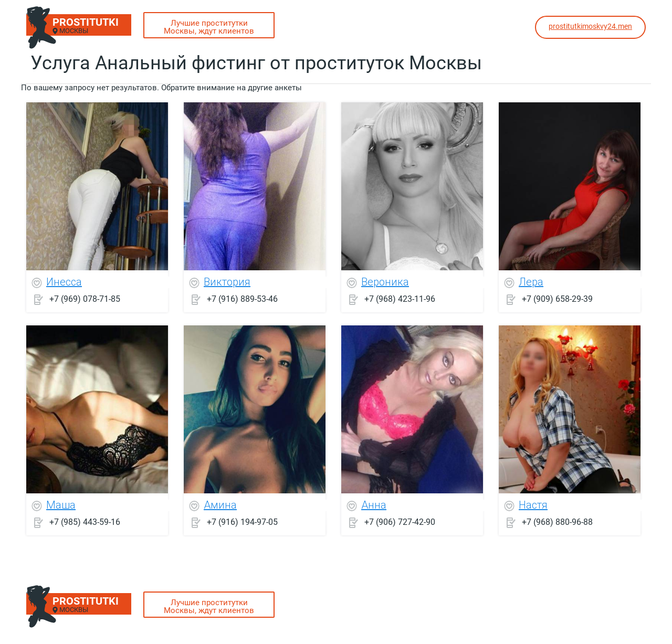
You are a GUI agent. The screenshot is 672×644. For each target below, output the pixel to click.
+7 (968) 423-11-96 (400, 299)
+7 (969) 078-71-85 (85, 299)
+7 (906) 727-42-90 (400, 522)
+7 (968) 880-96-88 (557, 522)
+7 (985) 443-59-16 (85, 522)
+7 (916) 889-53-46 (242, 299)
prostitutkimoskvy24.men (590, 26)
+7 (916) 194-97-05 (242, 522)
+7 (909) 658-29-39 (557, 299)
